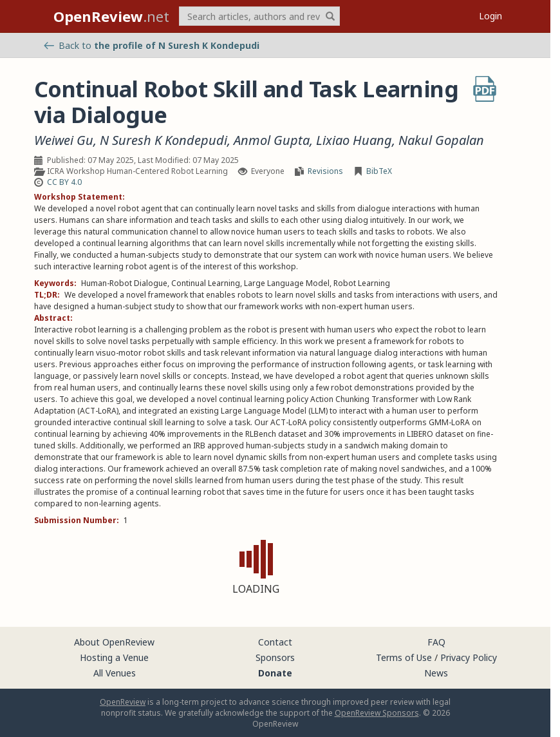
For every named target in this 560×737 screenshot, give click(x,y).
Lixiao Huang (354, 140)
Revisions (325, 171)
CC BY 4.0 (64, 182)
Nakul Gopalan (441, 140)
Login (490, 16)
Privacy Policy (469, 657)
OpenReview (123, 702)
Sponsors (275, 657)
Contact (275, 642)
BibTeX (379, 171)
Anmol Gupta (272, 140)
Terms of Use (404, 657)
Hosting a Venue (114, 657)
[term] (259, 16)
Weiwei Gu (64, 140)
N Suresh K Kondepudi (163, 140)
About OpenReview (114, 642)
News (436, 673)
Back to (152, 45)
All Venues (115, 673)
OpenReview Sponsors (377, 713)
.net (111, 16)
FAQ (436, 642)
